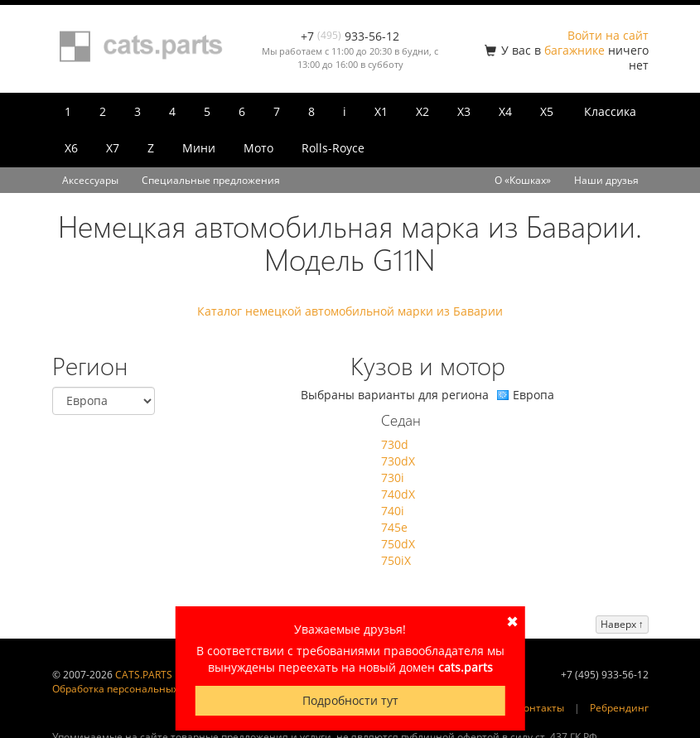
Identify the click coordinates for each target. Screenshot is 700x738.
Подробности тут (350, 700)
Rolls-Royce (333, 148)
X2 (422, 111)
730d (395, 444)
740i (393, 511)
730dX (398, 461)
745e (394, 527)
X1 (381, 111)
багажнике (574, 50)
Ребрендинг (619, 708)
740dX (398, 494)
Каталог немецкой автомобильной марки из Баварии (350, 311)
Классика (610, 111)
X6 (71, 148)
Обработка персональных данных (135, 689)
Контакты (541, 708)
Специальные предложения (211, 180)
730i (393, 478)
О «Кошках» (523, 180)
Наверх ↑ (622, 624)
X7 (113, 148)
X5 (547, 111)
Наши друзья (606, 180)
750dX (398, 544)
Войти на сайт (608, 35)
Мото (258, 148)
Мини (199, 148)
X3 (464, 111)
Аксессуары (90, 180)
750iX (396, 560)
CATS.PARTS (144, 675)
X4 (505, 111)
